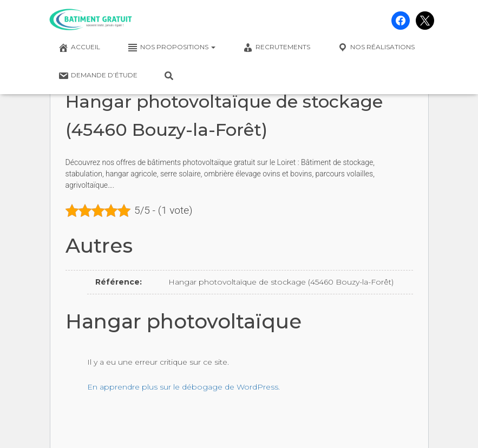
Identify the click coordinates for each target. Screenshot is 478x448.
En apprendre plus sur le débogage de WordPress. (184, 387)
